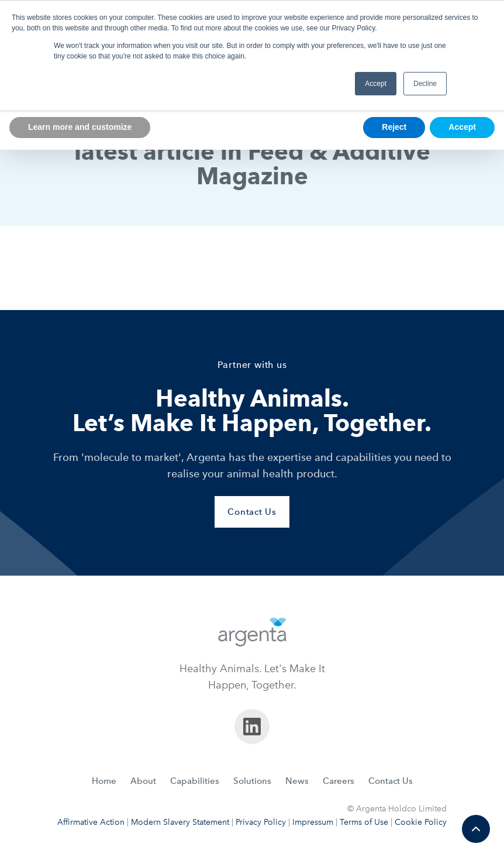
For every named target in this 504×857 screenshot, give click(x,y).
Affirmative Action (91, 822)
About (143, 781)
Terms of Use (364, 822)
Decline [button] (425, 84)
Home (104, 781)
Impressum (313, 822)
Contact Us (391, 781)
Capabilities (195, 781)
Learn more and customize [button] (80, 127)
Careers (339, 781)
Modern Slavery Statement (180, 822)
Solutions (252, 781)
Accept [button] (376, 84)
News (297, 781)
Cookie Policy (421, 822)
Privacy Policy (261, 822)
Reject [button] (394, 127)
